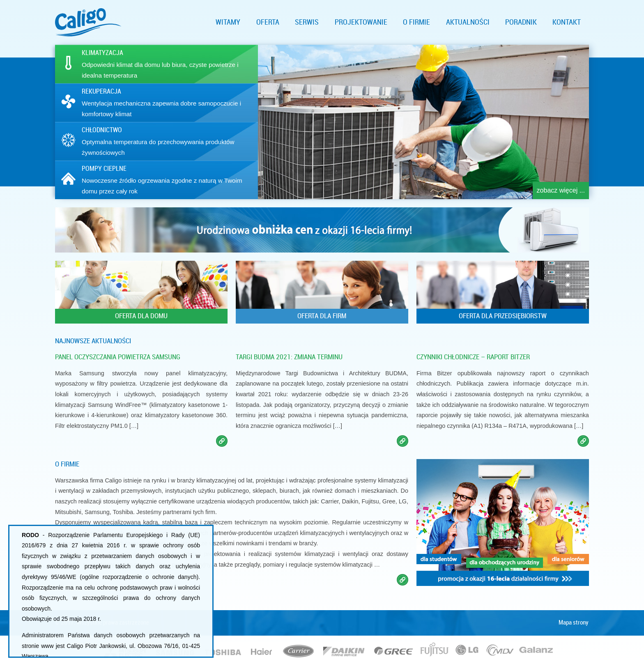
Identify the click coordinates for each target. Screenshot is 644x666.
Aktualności (468, 22)
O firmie (416, 22)
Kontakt (567, 22)
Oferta (268, 22)
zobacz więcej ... (561, 190)
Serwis (307, 22)
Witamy (228, 22)
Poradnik (521, 22)
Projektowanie (361, 22)
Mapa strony (574, 622)
